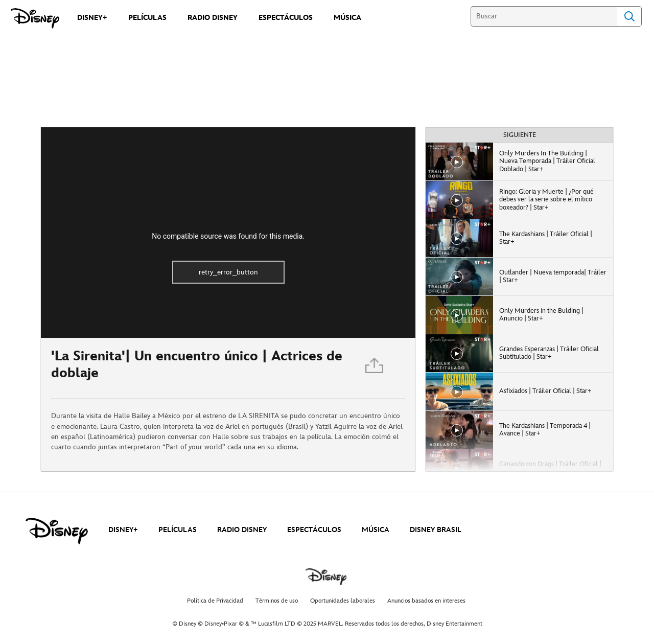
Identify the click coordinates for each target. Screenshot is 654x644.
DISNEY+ (123, 530)
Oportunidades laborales (343, 601)
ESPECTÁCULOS (314, 530)
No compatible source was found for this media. (228, 236)
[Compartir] (375, 368)
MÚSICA (376, 530)
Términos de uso (277, 601)
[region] (228, 233)
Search (629, 16)
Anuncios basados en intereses (426, 601)
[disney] (57, 531)
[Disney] (35, 18)
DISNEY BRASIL (436, 530)
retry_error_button (228, 272)
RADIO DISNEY (242, 530)
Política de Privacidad (215, 601)
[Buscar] (544, 16)
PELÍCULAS (178, 530)
